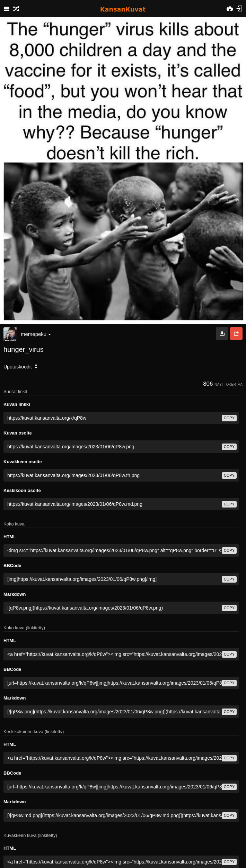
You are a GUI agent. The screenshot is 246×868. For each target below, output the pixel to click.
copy (229, 418)
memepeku (36, 334)
